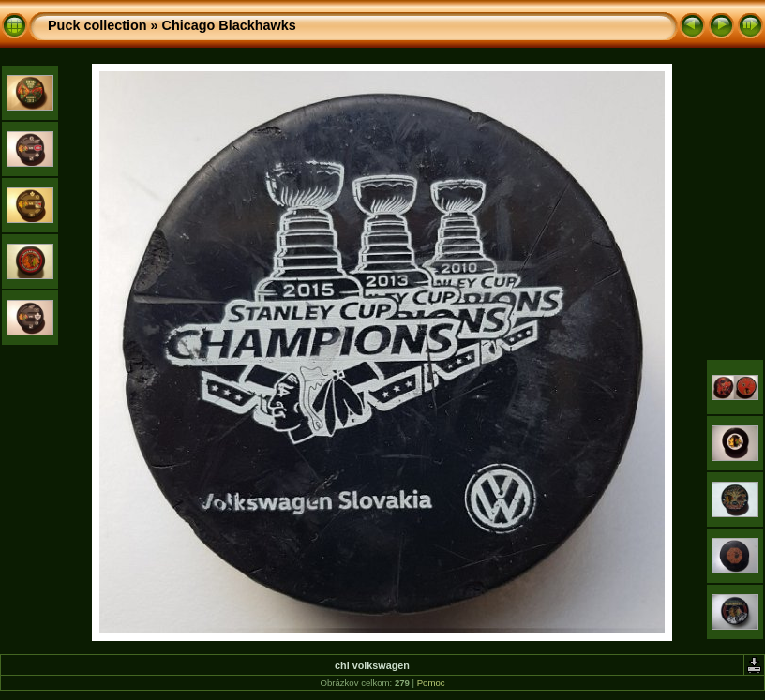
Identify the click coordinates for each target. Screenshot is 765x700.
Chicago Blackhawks (229, 25)
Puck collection (97, 25)
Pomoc (431, 683)
